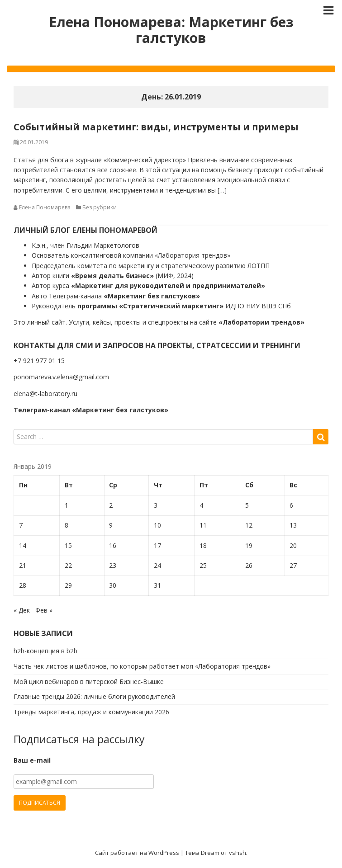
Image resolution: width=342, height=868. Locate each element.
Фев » (44, 610)
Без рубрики (100, 207)
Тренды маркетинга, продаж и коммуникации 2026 (91, 712)
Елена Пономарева (45, 207)
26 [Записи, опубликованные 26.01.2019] (249, 565)
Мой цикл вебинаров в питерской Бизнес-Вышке (89, 682)
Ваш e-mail (32, 760)
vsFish (237, 853)
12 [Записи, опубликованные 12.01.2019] (249, 525)
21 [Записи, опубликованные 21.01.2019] (23, 565)
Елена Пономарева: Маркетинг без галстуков (171, 30)
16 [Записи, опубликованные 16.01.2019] (113, 545)
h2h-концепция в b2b (45, 651)
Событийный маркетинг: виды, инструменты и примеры (156, 127)
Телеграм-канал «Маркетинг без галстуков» (91, 410)
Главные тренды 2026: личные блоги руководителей (94, 696)
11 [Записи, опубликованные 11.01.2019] (203, 525)
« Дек (22, 610)
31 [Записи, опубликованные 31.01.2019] (157, 585)
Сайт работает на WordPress (137, 853)
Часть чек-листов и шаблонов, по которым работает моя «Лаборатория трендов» (142, 666)
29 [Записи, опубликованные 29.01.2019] (68, 585)
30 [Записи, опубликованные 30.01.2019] (113, 585)
